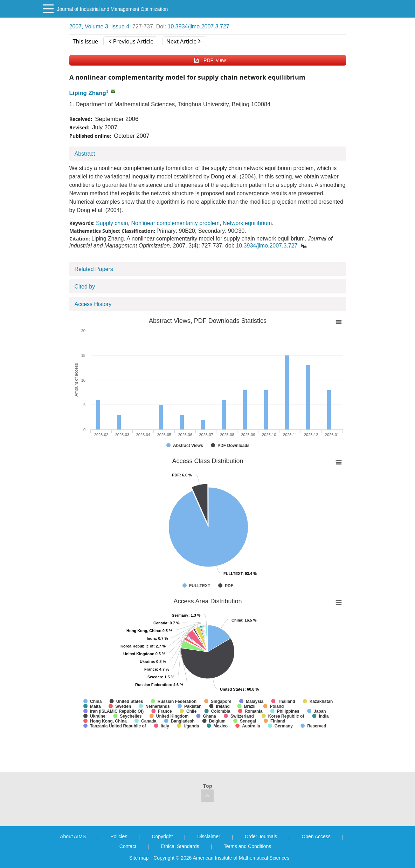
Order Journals (261, 836)
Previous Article (131, 41)
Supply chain (112, 223)
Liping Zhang (88, 93)
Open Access (316, 836)
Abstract (85, 154)
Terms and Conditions (247, 846)
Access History (93, 304)
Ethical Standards (180, 846)
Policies (119, 836)
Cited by (85, 287)
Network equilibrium (247, 223)
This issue (86, 41)
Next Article (184, 41)
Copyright (162, 836)
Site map (139, 858)
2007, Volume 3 (89, 26)
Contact (128, 846)
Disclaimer (209, 836)
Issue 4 (120, 26)
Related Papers (94, 269)
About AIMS (73, 836)
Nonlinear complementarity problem (175, 223)
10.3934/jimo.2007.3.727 (199, 26)
